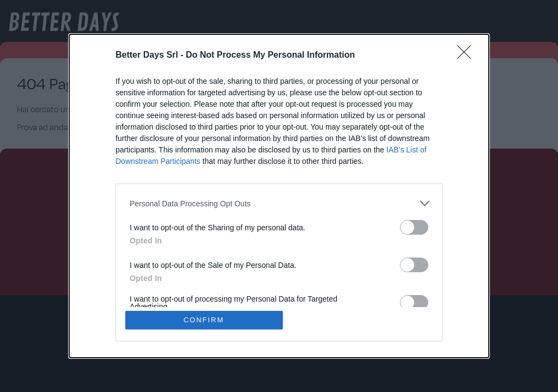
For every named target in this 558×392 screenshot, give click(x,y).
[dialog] (279, 196)
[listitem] (279, 203)
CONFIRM (204, 320)
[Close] (468, 56)
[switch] (414, 227)
